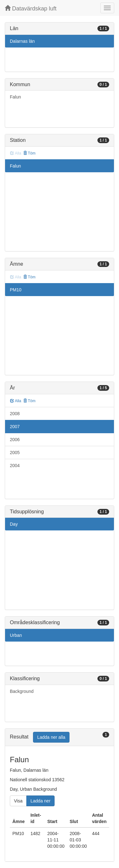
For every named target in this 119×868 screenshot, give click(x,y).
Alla (16, 401)
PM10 (16, 290)
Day (14, 524)
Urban (16, 635)
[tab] (60, 737)
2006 (15, 440)
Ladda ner (40, 801)
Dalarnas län (22, 41)
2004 (15, 466)
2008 (15, 414)
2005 (15, 453)
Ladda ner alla (51, 737)
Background (22, 691)
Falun (15, 97)
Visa (18, 801)
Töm (29, 153)
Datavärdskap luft (31, 8)
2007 (15, 427)
